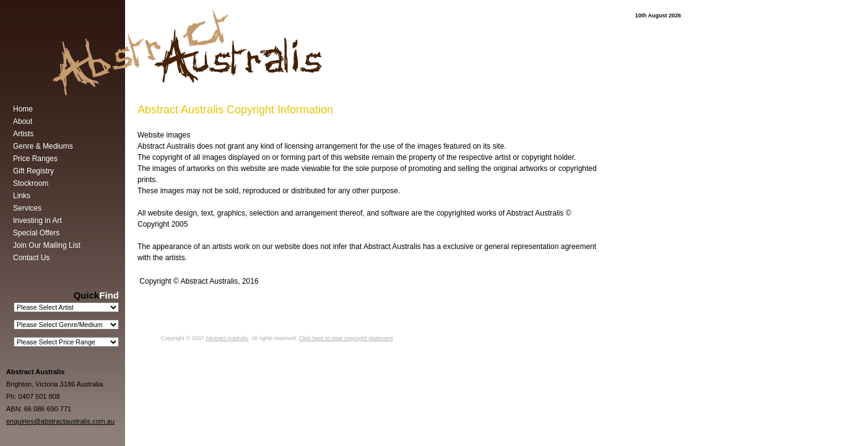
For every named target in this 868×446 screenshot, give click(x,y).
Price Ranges (35, 159)
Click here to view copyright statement (346, 338)
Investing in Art (37, 221)
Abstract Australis (227, 338)
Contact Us (31, 258)
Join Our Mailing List (47, 245)
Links (22, 196)
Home (23, 109)
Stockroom (31, 183)
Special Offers (36, 233)
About (23, 121)
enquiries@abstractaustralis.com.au (60, 421)
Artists (23, 134)
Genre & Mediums (43, 146)
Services (27, 208)
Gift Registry (33, 171)
